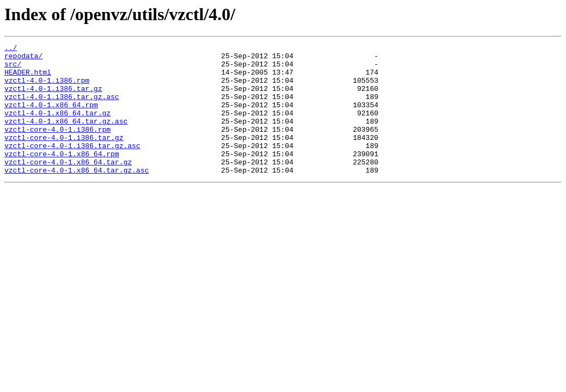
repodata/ (23, 59)
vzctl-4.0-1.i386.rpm (47, 88)
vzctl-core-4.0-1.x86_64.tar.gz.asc (77, 196)
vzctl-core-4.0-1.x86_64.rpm (62, 176)
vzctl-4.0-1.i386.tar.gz (53, 98)
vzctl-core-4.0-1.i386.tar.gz (64, 157)
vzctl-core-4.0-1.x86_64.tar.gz (68, 186)
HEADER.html (28, 78)
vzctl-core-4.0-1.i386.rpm (57, 147)
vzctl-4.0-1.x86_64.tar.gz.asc (66, 137)
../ (11, 49)
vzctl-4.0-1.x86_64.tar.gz (57, 127)
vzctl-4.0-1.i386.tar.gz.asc (62, 108)
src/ (13, 69)
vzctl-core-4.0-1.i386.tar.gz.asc (72, 167)
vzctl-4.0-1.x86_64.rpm (51, 118)
